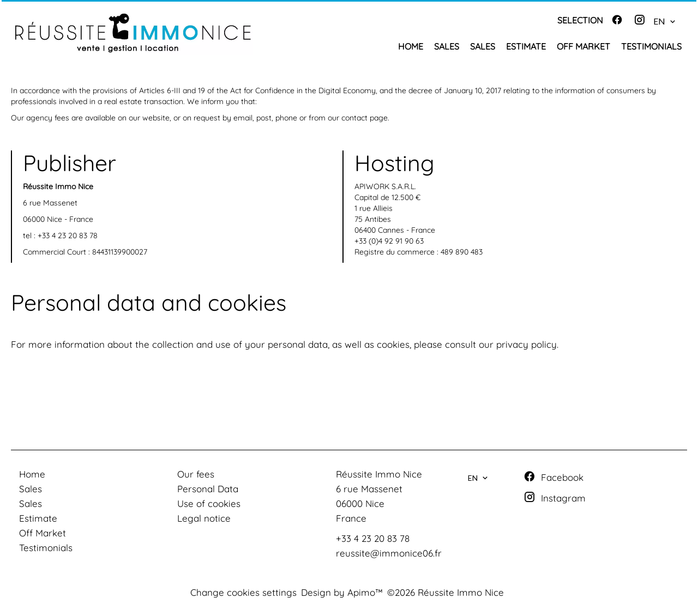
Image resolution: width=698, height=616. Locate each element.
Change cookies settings (243, 592)
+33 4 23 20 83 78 (68, 235)
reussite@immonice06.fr (389, 553)
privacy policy (526, 344)
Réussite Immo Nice (379, 474)
